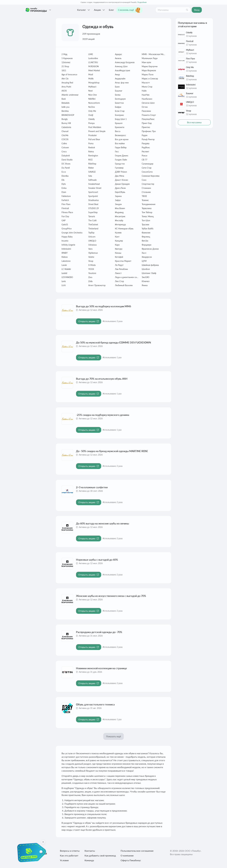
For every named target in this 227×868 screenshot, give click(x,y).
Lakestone (66, 261)
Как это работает (69, 855)
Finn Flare (66, 204)
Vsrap (91, 261)
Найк (144, 91)
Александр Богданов (125, 62)
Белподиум (120, 99)
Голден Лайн (121, 160)
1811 (64, 70)
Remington (93, 156)
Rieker (91, 168)
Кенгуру (119, 249)
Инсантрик (120, 216)
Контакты (90, 851)
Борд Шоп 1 (121, 119)
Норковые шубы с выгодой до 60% (97, 560)
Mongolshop (94, 83)
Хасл (144, 253)
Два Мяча (120, 176)
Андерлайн (120, 79)
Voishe (91, 257)
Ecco (64, 172)
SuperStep (93, 212)
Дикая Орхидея (122, 184)
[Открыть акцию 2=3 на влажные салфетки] (89, 502)
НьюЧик (146, 95)
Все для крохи (122, 139)
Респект (145, 152)
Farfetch (65, 200)
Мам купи (146, 62)
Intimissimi (66, 249)
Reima (91, 152)
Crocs (64, 152)
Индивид (119, 212)
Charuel (65, 131)
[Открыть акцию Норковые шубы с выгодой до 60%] (89, 575)
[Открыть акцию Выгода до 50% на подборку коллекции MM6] (89, 321)
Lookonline (93, 58)
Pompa (91, 123)
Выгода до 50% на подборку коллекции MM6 (104, 306)
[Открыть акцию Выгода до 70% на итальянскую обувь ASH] (89, 394)
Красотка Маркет (123, 261)
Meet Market (94, 70)
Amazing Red (67, 83)
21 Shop (65, 66)
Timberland (93, 229)
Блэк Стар (120, 111)
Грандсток (120, 164)
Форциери (147, 245)
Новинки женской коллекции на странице (101, 668)
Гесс (117, 152)
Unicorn (92, 237)
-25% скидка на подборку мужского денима (103, 415)
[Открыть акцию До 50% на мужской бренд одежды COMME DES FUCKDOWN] (89, 357)
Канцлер (119, 241)
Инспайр (119, 220)
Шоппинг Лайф (149, 273)
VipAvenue (93, 253)
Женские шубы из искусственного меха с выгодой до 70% (111, 596)
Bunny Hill (66, 123)
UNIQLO (92, 241)
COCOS (65, 139)
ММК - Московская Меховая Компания (154, 54)
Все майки (120, 143)
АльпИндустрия (122, 70)
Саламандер (148, 164)
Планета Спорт (149, 115)
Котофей (119, 257)
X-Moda (92, 265)
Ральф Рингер (148, 139)
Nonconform (94, 103)
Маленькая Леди (150, 58)
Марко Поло (148, 74)
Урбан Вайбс (148, 229)
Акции (100, 10)
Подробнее (142, 2)
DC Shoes (66, 164)
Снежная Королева (151, 176)
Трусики (145, 224)
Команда (89, 860)
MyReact (92, 87)
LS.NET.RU (93, 62)
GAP (63, 220)
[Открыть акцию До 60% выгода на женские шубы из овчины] (89, 538)
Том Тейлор (147, 212)
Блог (111, 10)
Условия (64, 860)
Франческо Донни (150, 249)
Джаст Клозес (122, 180)
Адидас (118, 54)
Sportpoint (93, 196)
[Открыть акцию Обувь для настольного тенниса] (89, 719)
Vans (90, 249)
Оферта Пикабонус (131, 860)
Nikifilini (92, 99)
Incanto (65, 241)
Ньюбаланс (147, 99)
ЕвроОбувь (120, 192)
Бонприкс (120, 115)
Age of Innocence (69, 74)
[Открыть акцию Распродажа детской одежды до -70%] (89, 647)
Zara (90, 277)
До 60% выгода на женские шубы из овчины (102, 523)
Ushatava (92, 245)
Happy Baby (67, 237)
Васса (118, 131)
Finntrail (65, 208)
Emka (64, 188)
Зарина (118, 196)
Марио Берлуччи (150, 66)
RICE (90, 160)
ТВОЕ (144, 196)
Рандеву (146, 143)
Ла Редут (119, 265)
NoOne (92, 107)
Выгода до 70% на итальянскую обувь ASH (102, 379)
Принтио (146, 127)
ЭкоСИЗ (145, 277)
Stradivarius (94, 200)
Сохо (144, 180)
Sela (90, 176)
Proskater (93, 135)
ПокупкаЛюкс (148, 119)
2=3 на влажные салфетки (92, 487)
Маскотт (146, 83)
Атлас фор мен (122, 83)
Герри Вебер (121, 147)
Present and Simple (97, 131)
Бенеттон (119, 103)
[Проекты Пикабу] (50, 10)
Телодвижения (149, 204)
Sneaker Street (95, 188)
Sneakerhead (94, 184)
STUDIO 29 (94, 208)
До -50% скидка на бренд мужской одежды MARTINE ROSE (112, 451)
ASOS (64, 91)
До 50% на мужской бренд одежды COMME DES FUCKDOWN (113, 342)
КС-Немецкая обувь (124, 229)
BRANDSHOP (68, 115)
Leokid (64, 273)
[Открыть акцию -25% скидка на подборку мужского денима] (89, 430)
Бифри (118, 107)
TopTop (91, 233)
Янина (145, 285)
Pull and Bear (94, 139)
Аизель (118, 58)
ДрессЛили (120, 188)
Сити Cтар (147, 168)
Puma (91, 143)
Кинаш (118, 253)
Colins (64, 143)
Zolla (90, 281)
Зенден (118, 204)
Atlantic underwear (70, 95)
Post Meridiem (95, 127)
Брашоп (119, 123)
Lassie (64, 265)
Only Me (92, 111)
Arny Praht (66, 87)
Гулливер (119, 168)
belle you (66, 107)
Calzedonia (66, 127)
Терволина (147, 208)
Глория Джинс (122, 156)
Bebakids (66, 103)
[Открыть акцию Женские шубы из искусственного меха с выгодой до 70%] (89, 611)
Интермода (120, 224)
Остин (145, 107)
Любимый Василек (124, 285)
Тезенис (145, 200)
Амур (117, 74)
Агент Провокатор (97, 285)
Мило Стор (147, 87)
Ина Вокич (120, 208)
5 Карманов (67, 58)
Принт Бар (147, 123)
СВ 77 (144, 160)
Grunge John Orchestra (72, 233)
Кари (117, 245)
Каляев (118, 233)
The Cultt (92, 220)
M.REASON (94, 66)
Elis (63, 180)
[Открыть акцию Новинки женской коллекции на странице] (89, 683)
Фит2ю (145, 241)
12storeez (66, 62)
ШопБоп (146, 269)
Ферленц (146, 237)
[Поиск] (187, 10)
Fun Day (65, 216)
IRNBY (65, 253)
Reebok (92, 147)
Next (90, 91)
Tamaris (92, 216)
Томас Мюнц (148, 216)
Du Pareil (66, 168)
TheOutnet (93, 224)
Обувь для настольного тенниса (95, 704)
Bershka (65, 111)
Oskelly (91, 119)
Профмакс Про (149, 131)
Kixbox (65, 257)
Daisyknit (66, 156)
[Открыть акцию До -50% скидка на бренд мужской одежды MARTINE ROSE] (89, 466)
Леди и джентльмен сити (127, 277)
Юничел (146, 281)
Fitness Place (67, 212)
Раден (145, 135)
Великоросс (121, 135)
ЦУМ (144, 261)
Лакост (118, 273)
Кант (117, 237)
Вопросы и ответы (70, 851)
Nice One (93, 95)
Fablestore (66, 196)
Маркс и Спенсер (150, 79)
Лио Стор (119, 281)
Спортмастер (148, 184)
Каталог (84, 10)
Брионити (120, 127)
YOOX (91, 269)
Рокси (144, 156)
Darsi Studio (67, 160)
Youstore (92, 273)
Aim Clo (65, 79)
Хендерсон (147, 257)
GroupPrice (67, 229)
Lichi (64, 285)
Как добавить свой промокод (100, 855)
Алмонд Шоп (121, 66)
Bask (64, 99)
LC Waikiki (66, 269)
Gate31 (65, 224)
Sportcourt (93, 192)
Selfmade (92, 180)
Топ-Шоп (146, 220)
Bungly (65, 119)
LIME (91, 54)
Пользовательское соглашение (137, 851)
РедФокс (146, 147)
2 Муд (64, 54)
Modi (91, 74)
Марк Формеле (149, 70)
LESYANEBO (67, 277)
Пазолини (146, 111)
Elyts (64, 184)
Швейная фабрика (150, 265)
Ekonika (65, 176)
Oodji (91, 115)
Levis (64, 281)
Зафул (118, 200)
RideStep (92, 164)
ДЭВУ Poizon (121, 172)
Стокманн (146, 188)
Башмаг (119, 91)
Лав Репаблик (121, 269)
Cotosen (65, 147)
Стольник (146, 192)
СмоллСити (147, 172)
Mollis (91, 79)
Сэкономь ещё (129, 10)
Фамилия (146, 233)
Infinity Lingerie (68, 245)
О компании (127, 855)
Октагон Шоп (148, 103)
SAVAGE (92, 172)
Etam (64, 192)
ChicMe (65, 135)
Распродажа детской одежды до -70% (99, 632)
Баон (117, 87)
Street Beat (93, 204)
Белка (118, 95)
